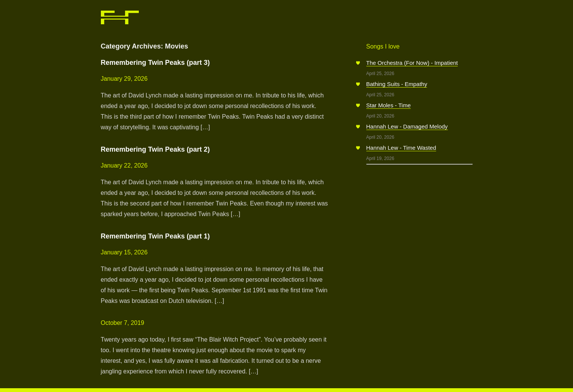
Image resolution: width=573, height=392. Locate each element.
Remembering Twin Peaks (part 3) (155, 63)
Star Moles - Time (389, 105)
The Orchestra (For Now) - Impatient (412, 63)
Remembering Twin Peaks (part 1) (155, 236)
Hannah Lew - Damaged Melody (407, 126)
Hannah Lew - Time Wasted (401, 148)
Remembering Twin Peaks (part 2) (155, 149)
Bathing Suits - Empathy (397, 84)
